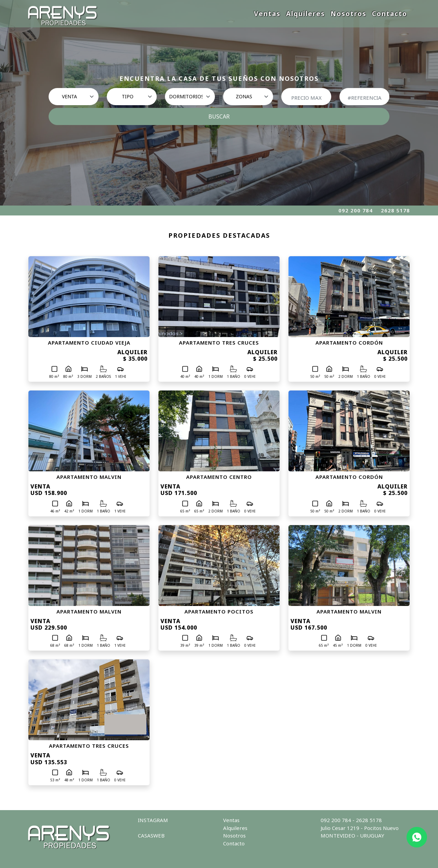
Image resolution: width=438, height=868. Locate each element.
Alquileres (306, 14)
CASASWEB (151, 835)
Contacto (390, 14)
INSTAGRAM (153, 820)
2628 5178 (395, 210)
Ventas (267, 14)
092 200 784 (356, 210)
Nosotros (349, 14)
